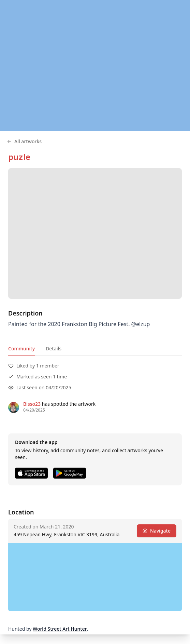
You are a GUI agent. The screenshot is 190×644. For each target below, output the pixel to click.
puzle (19, 157)
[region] (95, 66)
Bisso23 (32, 404)
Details (54, 348)
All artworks (24, 141)
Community (21, 348)
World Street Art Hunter (60, 629)
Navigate (157, 531)
